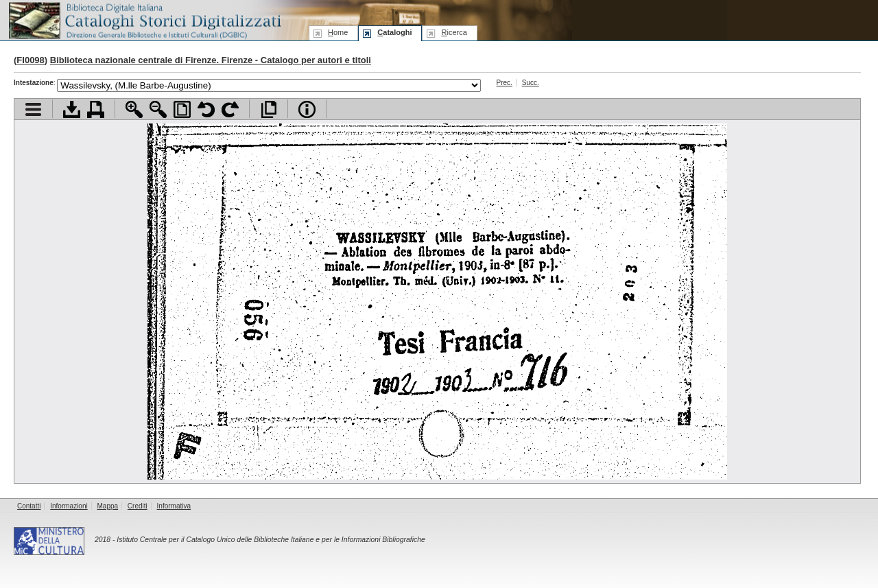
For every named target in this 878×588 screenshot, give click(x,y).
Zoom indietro (158, 109)
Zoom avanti (134, 109)
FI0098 (30, 60)
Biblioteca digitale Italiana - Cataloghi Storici (144, 20)
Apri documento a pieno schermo (269, 109)
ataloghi (394, 32)
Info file (307, 109)
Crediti (138, 506)
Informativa (174, 506)
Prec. (505, 83)
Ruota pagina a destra (230, 109)
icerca (454, 32)
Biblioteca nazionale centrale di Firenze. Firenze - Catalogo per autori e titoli (211, 60)
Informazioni (69, 506)
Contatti (29, 506)
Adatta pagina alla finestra (182, 109)
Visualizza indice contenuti (33, 109)
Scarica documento (72, 109)
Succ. (531, 83)
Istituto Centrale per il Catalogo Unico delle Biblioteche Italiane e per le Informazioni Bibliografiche (271, 540)
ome (338, 32)
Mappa (108, 506)
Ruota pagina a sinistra (206, 109)
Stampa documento (96, 109)
